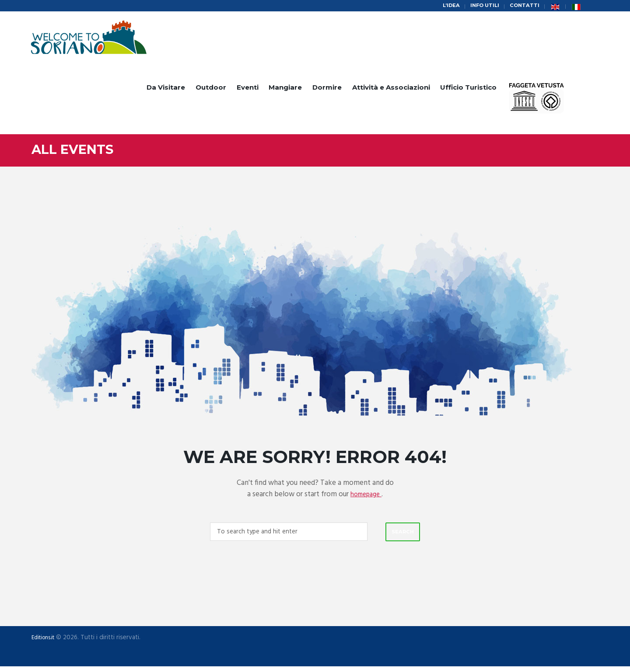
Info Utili (479, 6)
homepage (366, 497)
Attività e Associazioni (391, 90)
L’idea (443, 6)
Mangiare (285, 90)
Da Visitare (166, 90)
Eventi (248, 90)
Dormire (327, 90)
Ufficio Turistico (468, 90)
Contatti (523, 6)
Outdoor (211, 90)
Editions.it (45, 644)
